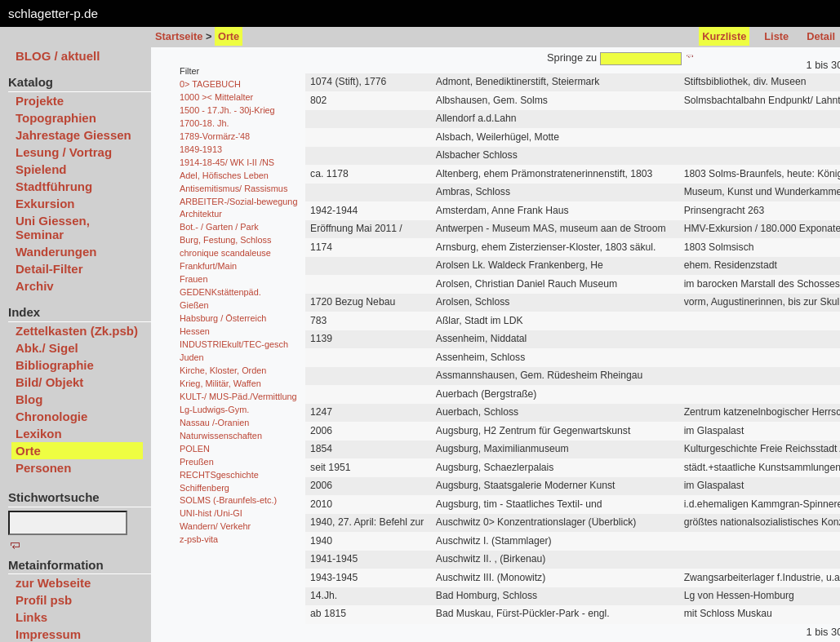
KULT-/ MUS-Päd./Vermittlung (238, 396)
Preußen (197, 462)
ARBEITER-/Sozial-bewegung (238, 201)
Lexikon (39, 434)
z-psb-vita (199, 539)
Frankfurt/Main (208, 266)
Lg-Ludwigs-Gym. (214, 410)
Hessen (195, 331)
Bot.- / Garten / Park (219, 227)
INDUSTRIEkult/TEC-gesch (234, 344)
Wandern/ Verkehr (215, 526)
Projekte (40, 101)
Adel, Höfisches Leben (224, 175)
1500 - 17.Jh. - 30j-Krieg (227, 110)
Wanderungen (56, 252)
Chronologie (51, 416)
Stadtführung (54, 186)
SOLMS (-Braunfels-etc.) (228, 500)
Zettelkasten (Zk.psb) (77, 331)
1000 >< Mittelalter (216, 97)
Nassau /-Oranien (214, 423)
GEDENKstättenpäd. (220, 292)
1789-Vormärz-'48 (215, 136)
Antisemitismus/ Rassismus (233, 188)
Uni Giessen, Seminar (53, 228)
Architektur (201, 214)
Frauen (193, 279)
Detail (821, 36)
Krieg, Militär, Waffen (220, 383)
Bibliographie (55, 365)
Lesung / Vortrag (64, 152)
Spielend (41, 169)
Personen (43, 468)
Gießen (194, 305)
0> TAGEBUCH (210, 84)
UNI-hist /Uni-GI (211, 513)
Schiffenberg (204, 488)
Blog (29, 399)
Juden (192, 357)
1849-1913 (201, 149)
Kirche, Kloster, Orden (223, 370)
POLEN (195, 449)
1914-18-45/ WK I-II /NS (227, 162)
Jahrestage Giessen (73, 135)
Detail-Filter (49, 269)
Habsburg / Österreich (223, 318)
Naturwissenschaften (221, 436)
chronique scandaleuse (225, 253)
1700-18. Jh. (204, 123)
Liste (776, 36)
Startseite (179, 36)
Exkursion (45, 204)
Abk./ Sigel (47, 348)
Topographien (56, 118)
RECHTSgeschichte (219, 475)
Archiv (35, 286)
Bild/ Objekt (49, 382)
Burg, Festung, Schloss (225, 240)
